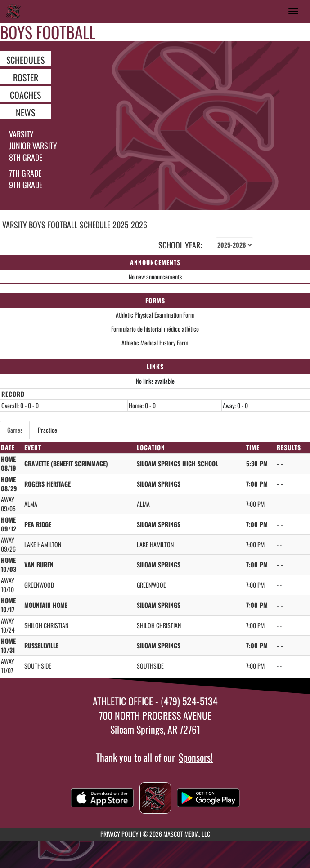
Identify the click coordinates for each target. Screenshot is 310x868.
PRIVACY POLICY (119, 834)
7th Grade (25, 173)
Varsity (21, 134)
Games (15, 430)
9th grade (26, 185)
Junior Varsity (33, 146)
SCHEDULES (25, 59)
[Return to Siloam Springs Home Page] (13, 11)
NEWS (25, 112)
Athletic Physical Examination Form (155, 315)
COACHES (25, 94)
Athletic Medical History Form (155, 343)
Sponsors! (196, 757)
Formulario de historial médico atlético (155, 329)
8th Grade (26, 157)
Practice (47, 430)
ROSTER (26, 77)
